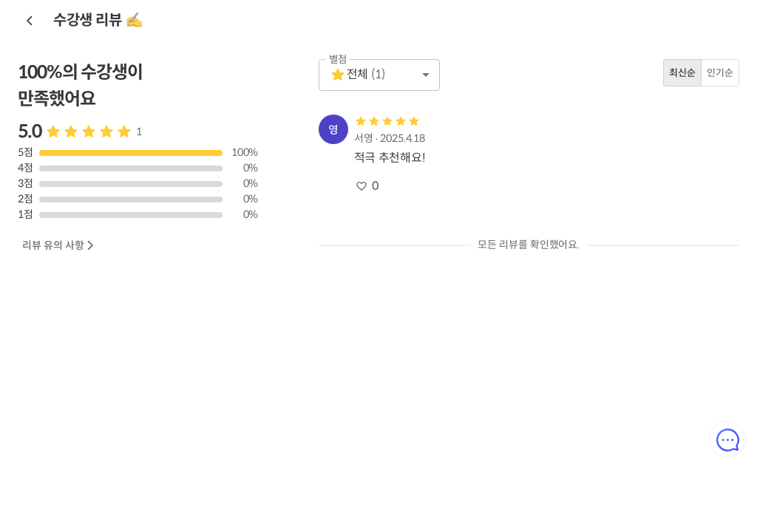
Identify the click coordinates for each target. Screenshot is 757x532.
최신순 (682, 73)
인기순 (720, 73)
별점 (338, 59)
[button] (379, 75)
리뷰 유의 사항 (59, 246)
